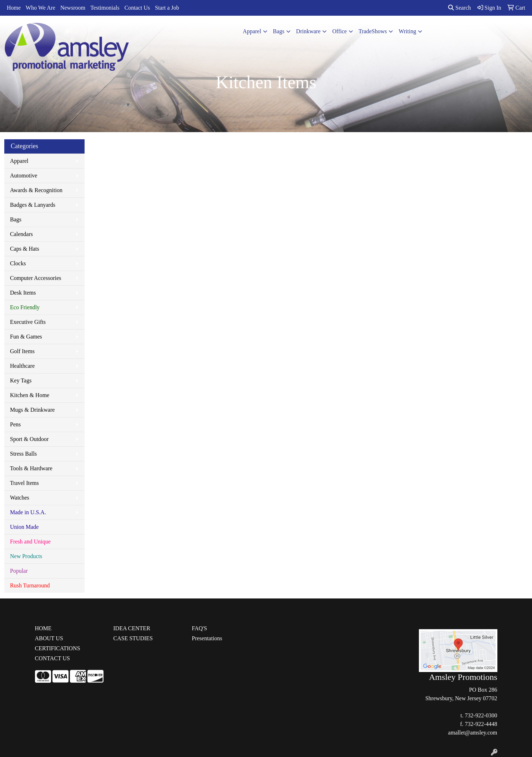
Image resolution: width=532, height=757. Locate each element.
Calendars (21, 234)
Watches (20, 498)
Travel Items (24, 483)
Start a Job (167, 8)
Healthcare (22, 366)
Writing (407, 31)
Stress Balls (23, 454)
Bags (279, 31)
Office (340, 31)
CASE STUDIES (133, 638)
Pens (15, 424)
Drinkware (308, 31)
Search (460, 8)
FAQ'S (200, 628)
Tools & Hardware (31, 468)
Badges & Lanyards (33, 205)
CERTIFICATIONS (58, 648)
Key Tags (21, 380)
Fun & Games (26, 337)
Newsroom (73, 8)
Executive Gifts (28, 322)
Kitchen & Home (30, 395)
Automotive (24, 176)
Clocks (18, 263)
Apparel (252, 31)
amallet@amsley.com (473, 733)
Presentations (207, 638)
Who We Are (40, 8)
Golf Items (22, 351)
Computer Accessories (36, 278)
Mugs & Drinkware (32, 410)
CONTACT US (52, 658)
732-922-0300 (481, 715)
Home (14, 8)
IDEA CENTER (132, 628)
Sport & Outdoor (29, 439)
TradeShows (373, 31)
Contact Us (137, 8)
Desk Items (23, 293)
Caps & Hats (25, 249)
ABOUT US (49, 638)
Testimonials (105, 8)
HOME (43, 628)
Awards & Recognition (36, 190)
